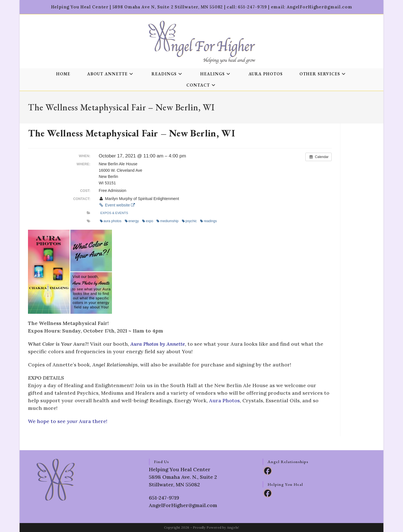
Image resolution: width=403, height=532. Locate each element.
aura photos (111, 221)
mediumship (167, 221)
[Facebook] (268, 471)
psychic (189, 221)
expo (148, 221)
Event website (117, 205)
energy (132, 221)
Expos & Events (114, 213)
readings (208, 221)
